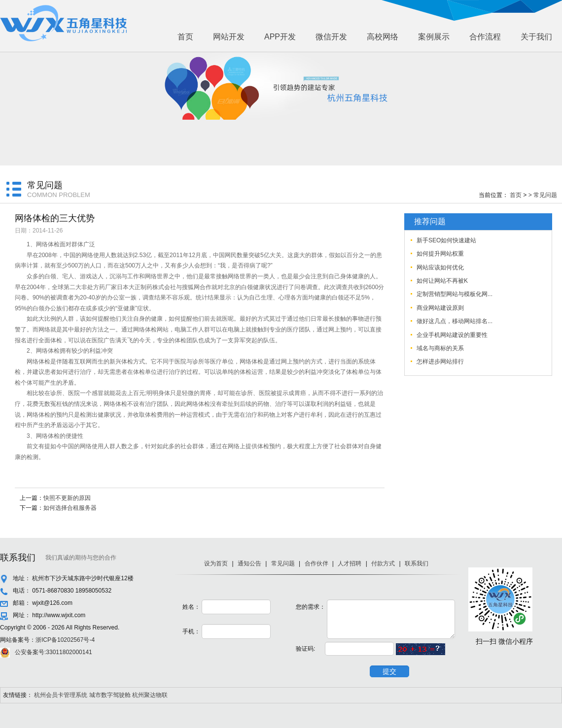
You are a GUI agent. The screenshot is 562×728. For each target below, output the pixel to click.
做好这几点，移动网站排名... (455, 321)
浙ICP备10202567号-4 (65, 640)
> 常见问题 (543, 195)
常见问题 (283, 563)
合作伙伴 (316, 563)
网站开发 (229, 37)
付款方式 (383, 563)
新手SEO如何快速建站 (446, 240)
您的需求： (311, 607)
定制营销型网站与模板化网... (455, 294)
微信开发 (331, 37)
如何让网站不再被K (442, 281)
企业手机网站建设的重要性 (452, 335)
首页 (185, 37)
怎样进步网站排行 (440, 362)
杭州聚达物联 (150, 695)
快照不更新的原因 (67, 498)
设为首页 (216, 563)
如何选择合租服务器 (70, 508)
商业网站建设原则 (440, 308)
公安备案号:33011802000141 (53, 652)
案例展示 (434, 37)
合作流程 (485, 37)
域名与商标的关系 (440, 348)
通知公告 (249, 563)
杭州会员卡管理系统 (61, 695)
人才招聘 (350, 563)
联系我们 (417, 563)
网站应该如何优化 (440, 267)
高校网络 (383, 37)
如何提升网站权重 (440, 254)
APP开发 (280, 37)
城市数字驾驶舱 (110, 695)
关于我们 (536, 37)
